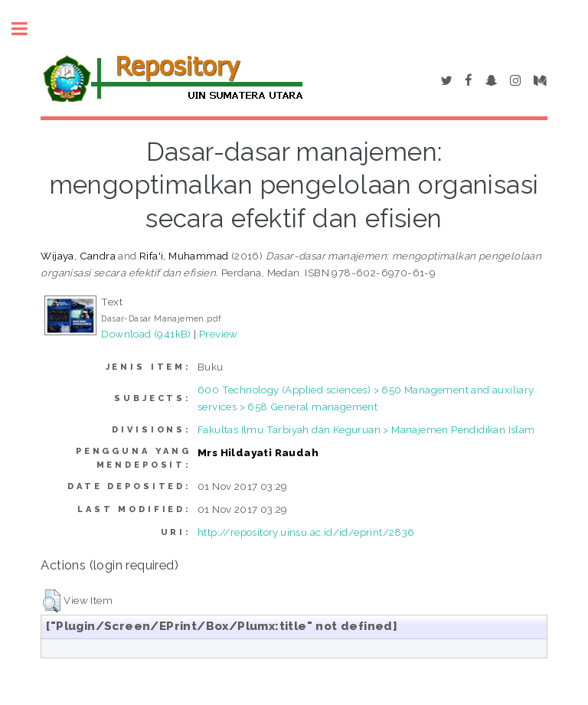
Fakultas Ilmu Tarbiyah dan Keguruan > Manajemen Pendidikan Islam (366, 429)
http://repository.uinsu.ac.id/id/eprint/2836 (306, 532)
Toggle (28, 29)
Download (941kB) (146, 334)
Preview (219, 334)
